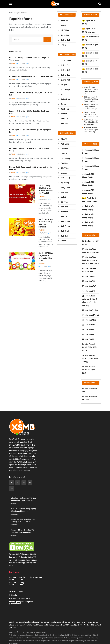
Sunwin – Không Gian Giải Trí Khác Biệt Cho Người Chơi (91, 114)
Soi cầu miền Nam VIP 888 (89, 270)
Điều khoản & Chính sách (20, 598)
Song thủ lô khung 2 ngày (88, 176)
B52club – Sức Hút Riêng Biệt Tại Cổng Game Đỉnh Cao (31, 76)
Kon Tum (63, 94)
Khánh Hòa (64, 99)
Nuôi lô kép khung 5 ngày (88, 224)
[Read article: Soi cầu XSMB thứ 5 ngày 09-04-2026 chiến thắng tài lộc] (22, 261)
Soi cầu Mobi (89, 320)
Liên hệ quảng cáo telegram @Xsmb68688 (21, 603)
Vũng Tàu (63, 139)
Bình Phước (64, 226)
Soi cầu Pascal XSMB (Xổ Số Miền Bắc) (90, 370)
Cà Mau (63, 241)
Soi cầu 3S (88, 330)
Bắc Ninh (63, 21)
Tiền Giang (64, 158)
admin (13, 63)
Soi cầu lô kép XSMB (90, 54)
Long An (63, 173)
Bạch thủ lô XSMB (89, 22)
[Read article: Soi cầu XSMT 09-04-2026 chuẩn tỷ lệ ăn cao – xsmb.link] (22, 227)
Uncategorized (36, 577)
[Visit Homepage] (55, 4)
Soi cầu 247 (89, 276)
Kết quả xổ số (16, 592)
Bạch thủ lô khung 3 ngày (91, 160)
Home (11, 13)
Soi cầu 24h (89, 291)
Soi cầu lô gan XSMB (90, 46)
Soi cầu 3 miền (90, 310)
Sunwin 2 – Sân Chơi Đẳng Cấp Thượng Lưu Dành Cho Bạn (91, 107)
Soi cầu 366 (89, 281)
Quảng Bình (64, 80)
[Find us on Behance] (30, 483)
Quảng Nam (64, 75)
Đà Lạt (62, 197)
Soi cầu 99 (88, 339)
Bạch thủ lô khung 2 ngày (91, 152)
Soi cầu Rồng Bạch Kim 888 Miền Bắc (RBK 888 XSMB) (91, 260)
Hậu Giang (64, 183)
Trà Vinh (63, 149)
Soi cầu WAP (89, 286)
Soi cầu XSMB (13, 578)
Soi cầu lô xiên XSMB (90, 70)
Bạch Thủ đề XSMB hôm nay (89, 30)
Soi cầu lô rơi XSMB (90, 62)
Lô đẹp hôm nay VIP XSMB (90, 243)
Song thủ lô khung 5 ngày (88, 192)
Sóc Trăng (64, 168)
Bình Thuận (64, 231)
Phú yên (63, 85)
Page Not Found (21, 13)
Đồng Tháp (64, 188)
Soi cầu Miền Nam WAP (90, 390)
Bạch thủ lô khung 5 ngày (91, 168)
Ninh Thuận (64, 90)
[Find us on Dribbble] (12, 488)
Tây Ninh (63, 163)
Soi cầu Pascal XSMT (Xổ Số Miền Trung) (90, 359)
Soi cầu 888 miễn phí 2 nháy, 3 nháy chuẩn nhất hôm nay (89, 301)
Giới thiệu (13, 595)
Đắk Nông (64, 109)
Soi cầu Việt (89, 325)
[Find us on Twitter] (18, 483)
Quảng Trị (64, 65)
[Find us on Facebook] (12, 483)
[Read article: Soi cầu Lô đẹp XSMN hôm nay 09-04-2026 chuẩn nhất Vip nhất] (22, 194)
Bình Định (63, 123)
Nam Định (64, 35)
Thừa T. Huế (65, 60)
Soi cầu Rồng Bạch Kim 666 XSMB (91, 251)
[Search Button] (100, 4)
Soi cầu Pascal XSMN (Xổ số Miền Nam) (90, 347)
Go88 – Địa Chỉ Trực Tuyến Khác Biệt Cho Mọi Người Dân (91, 122)
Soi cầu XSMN (13, 584)
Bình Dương (64, 221)
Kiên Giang (64, 178)
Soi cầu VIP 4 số (90, 315)
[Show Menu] (10, 4)
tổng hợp (22, 584)
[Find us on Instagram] (24, 483)
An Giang (63, 207)
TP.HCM (63, 154)
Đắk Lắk (63, 114)
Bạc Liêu (63, 212)
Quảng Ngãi (64, 70)
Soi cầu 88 (88, 334)
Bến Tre (63, 217)
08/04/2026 (21, 63)
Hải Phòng (64, 30)
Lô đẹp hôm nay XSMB (91, 38)
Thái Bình (63, 45)
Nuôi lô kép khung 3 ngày (88, 216)
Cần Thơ (63, 202)
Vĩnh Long (64, 144)
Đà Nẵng (63, 119)
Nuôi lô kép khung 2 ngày (88, 208)
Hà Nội (62, 25)
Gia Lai (62, 104)
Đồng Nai (63, 192)
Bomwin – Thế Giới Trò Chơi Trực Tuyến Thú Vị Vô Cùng (91, 130)
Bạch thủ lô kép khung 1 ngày (89, 200)
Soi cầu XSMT (23, 578)
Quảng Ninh (64, 40)
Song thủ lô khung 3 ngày (88, 184)
